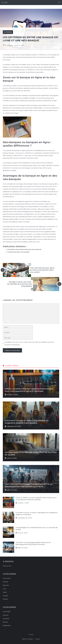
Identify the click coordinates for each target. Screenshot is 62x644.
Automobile (7, 612)
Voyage (5, 596)
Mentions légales (28, 639)
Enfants (5, 599)
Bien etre (6, 585)
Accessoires (7, 578)
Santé (5, 592)
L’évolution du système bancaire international (24, 249)
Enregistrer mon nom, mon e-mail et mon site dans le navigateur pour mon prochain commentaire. (29, 343)
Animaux (6, 615)
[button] (59, 3)
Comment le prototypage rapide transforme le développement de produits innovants (33, 543)
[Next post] (59, 284)
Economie (8, 32)
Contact (37, 639)
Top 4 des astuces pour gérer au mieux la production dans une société (42, 270)
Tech (4, 589)
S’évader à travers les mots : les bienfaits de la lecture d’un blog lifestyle (20, 284)
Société (5, 582)
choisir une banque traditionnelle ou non (24, 110)
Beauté (5, 622)
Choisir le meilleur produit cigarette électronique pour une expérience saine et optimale (36, 499)
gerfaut (11, 45)
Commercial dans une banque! (18, 252)
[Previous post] (3, 270)
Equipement (7, 625)
